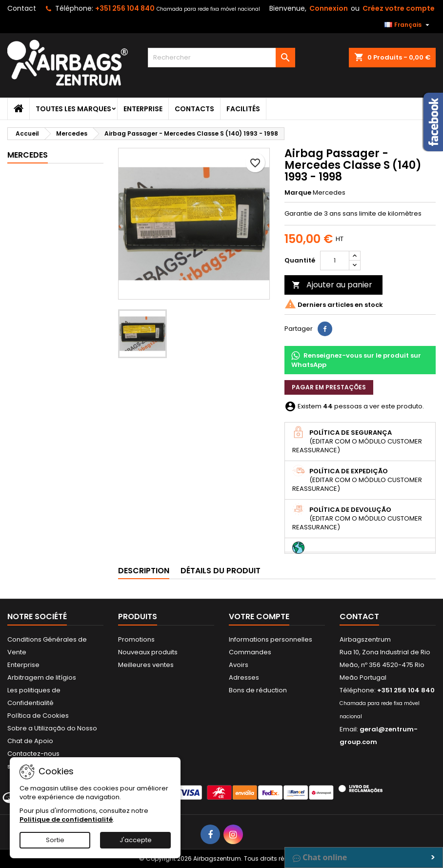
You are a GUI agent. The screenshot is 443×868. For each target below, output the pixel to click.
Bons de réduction (258, 690)
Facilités (243, 109)
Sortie (55, 840)
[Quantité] (335, 261)
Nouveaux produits (148, 652)
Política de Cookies (38, 716)
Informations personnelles (271, 639)
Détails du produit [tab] (221, 571)
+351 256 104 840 (125, 8)
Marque (298, 193)
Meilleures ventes (146, 665)
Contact (22, 8)
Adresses (244, 677)
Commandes (250, 652)
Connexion (329, 8)
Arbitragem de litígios (42, 677)
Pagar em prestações (329, 387)
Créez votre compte (399, 8)
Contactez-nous (33, 754)
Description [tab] (144, 571)
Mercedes (28, 155)
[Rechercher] (222, 58)
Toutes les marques (73, 109)
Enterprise (143, 109)
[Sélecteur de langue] (408, 25)
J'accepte (136, 840)
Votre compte (259, 616)
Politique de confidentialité (66, 819)
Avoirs (239, 665)
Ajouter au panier (332, 285)
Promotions (136, 639)
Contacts (194, 109)
